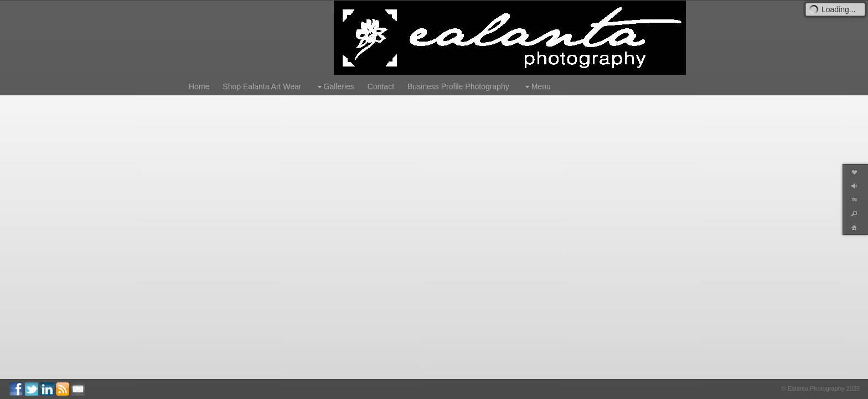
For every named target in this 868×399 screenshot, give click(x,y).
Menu (537, 87)
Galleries (335, 87)
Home (199, 86)
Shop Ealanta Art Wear (262, 86)
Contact (381, 86)
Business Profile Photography (458, 86)
